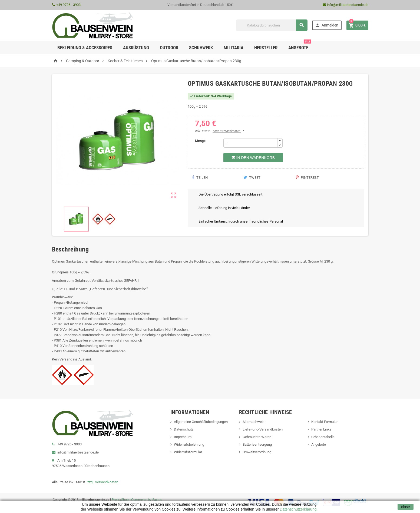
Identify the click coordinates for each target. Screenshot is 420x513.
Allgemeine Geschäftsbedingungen (201, 422)
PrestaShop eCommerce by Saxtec (137, 500)
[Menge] (250, 143)
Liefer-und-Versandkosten (263, 429)
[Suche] (272, 25)
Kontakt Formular (324, 422)
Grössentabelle (323, 437)
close (406, 507)
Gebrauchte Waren (257, 437)
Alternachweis (254, 422)
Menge (200, 141)
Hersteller (266, 48)
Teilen (200, 178)
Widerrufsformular (188, 452)
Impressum (183, 437)
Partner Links (321, 429)
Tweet (252, 178)
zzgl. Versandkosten (103, 482)
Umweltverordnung (257, 452)
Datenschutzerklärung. (298, 509)
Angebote (300, 46)
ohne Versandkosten (227, 131)
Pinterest (307, 178)
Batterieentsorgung (257, 444)
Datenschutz (184, 429)
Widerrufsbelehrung (189, 444)
